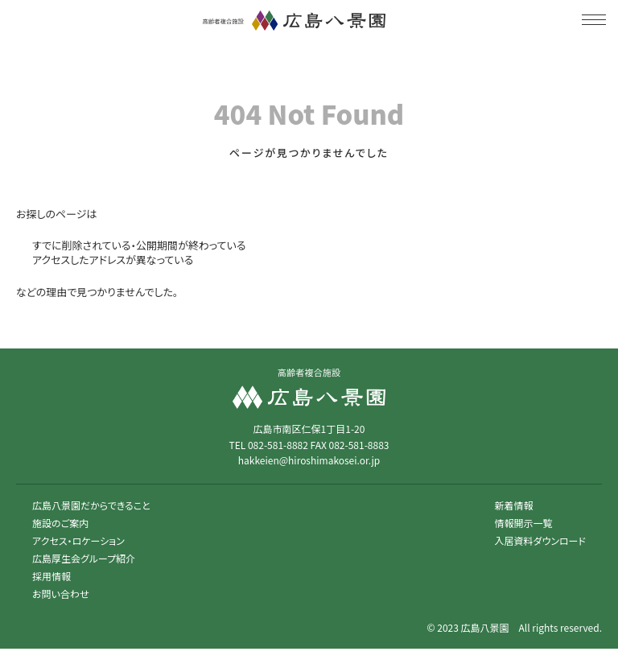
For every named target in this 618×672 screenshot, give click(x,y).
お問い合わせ (60, 594)
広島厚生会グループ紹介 (84, 558)
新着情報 (514, 505)
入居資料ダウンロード (540, 540)
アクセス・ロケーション (78, 540)
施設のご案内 (60, 523)
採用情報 (51, 576)
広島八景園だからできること (91, 505)
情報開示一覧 (524, 523)
